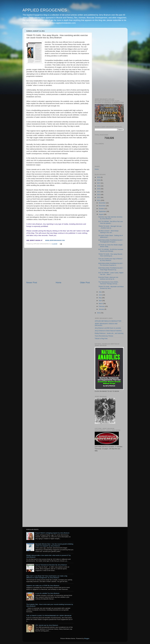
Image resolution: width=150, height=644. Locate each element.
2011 (99, 200)
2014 (99, 192)
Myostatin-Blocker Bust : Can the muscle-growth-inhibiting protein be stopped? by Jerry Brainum (54, 545)
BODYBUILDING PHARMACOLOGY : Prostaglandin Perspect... (111, 241)
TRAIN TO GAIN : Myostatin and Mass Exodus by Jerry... (111, 287)
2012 (99, 197)
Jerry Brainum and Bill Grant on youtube (108, 328)
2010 (99, 313)
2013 (99, 195)
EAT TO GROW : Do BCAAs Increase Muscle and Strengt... (111, 250)
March (101, 304)
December (102, 203)
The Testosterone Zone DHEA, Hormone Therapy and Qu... (109, 283)
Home (58, 283)
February (102, 306)
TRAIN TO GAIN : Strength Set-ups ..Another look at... (110, 227)
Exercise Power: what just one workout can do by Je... (108, 278)
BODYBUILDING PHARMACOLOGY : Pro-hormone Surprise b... (111, 264)
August (101, 214)
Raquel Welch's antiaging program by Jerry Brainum (52, 533)
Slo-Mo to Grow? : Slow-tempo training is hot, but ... (109, 232)
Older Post (85, 283)
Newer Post (32, 283)
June (101, 295)
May (100, 298)
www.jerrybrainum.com (55, 240)
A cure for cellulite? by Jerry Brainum (47, 593)
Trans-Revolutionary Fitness (104, 336)
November (102, 206)
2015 (99, 189)
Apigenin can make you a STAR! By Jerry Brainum (43, 586)
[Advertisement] (58, 265)
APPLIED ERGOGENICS (45, 10)
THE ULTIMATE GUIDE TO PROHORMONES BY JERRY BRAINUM (49, 616)
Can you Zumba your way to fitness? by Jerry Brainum (110, 260)
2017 (99, 183)
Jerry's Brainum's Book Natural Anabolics (108, 331)
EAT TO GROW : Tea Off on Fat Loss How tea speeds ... (111, 222)
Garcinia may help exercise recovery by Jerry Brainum (110, 218)
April (100, 301)
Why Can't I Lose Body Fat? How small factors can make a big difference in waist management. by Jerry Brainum (47, 577)
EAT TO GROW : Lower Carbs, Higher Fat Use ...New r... (111, 274)
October (102, 209)
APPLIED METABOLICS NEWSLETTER (108, 321)
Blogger (87, 638)
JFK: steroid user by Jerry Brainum (47, 625)
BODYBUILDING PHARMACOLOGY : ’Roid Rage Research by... (111, 269)
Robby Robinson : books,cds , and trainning (109, 333)
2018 (99, 180)
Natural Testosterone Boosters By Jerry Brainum (51, 565)
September (103, 211)
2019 (99, 177)
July (100, 292)
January (102, 309)
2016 (99, 186)
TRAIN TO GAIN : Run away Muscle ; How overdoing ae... (111, 255)
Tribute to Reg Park (101, 339)
